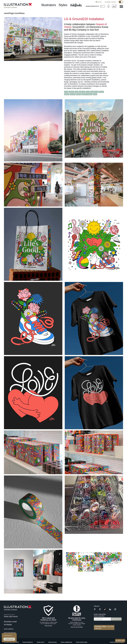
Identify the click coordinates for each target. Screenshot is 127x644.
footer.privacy (53, 642)
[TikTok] (105, 610)
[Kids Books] (76, 5)
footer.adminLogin (82, 642)
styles (63, 5)
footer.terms (41, 642)
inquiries (114, 2)
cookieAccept (9, 639)
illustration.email (10, 622)
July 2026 (104, 627)
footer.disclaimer (28, 642)
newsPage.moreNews (14, 13)
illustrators (49, 5)
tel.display (108, 2)
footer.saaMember (66, 642)
